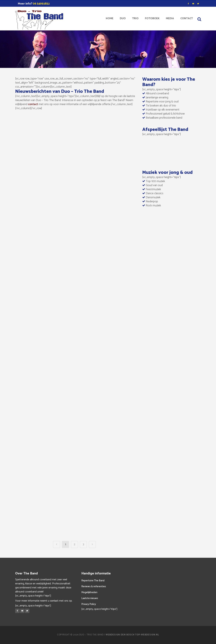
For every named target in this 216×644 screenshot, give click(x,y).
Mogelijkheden (89, 592)
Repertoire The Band (93, 581)
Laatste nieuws (90, 598)
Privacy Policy (89, 604)
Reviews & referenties (94, 586)
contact (33, 104)
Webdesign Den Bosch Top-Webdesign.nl (132, 635)
